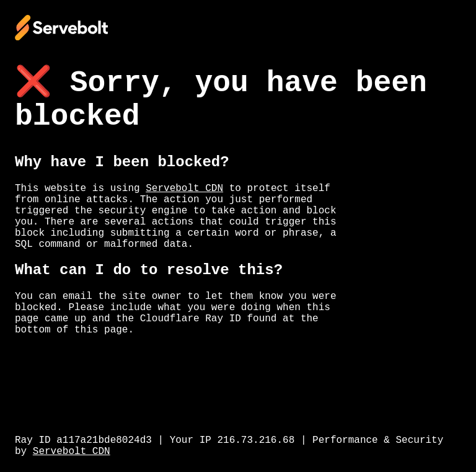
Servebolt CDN (184, 189)
